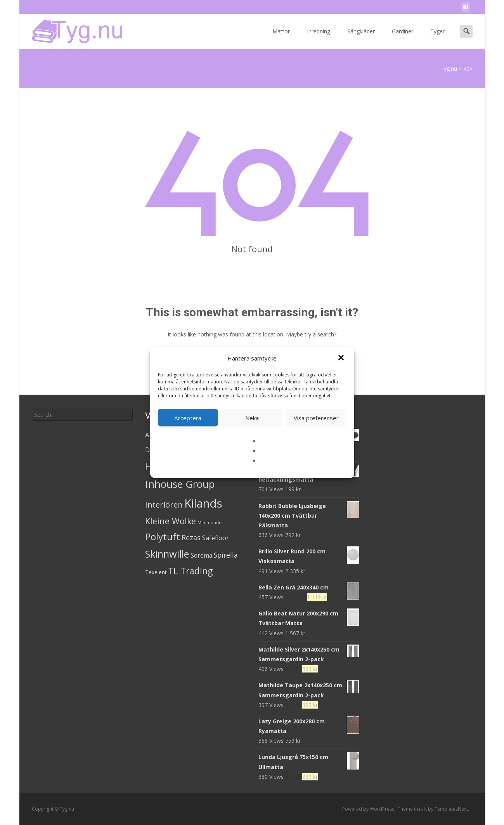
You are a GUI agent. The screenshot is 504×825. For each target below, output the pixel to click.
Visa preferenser (316, 418)
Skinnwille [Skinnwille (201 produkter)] (167, 554)
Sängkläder (361, 38)
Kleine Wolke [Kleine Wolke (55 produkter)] (171, 521)
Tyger (437, 38)
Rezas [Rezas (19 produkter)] (191, 537)
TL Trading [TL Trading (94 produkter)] (190, 571)
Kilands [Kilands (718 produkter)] (203, 503)
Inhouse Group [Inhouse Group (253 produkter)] (180, 484)
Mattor (281, 38)
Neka (252, 418)
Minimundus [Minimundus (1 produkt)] (210, 523)
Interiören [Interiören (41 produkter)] (164, 504)
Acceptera (188, 418)
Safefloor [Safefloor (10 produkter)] (216, 538)
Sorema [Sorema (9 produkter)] (201, 555)
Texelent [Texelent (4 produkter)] (156, 572)
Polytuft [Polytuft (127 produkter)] (163, 536)
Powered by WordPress (369, 809)
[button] (342, 358)
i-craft (421, 809)
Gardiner (403, 38)
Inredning (319, 38)
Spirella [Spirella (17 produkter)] (226, 555)
